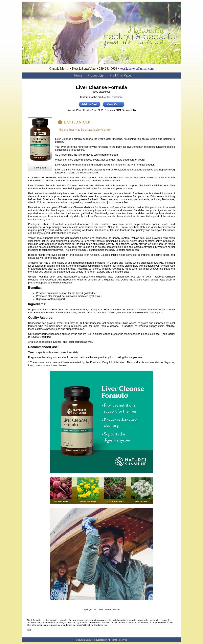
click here (117, 97)
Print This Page (120, 75)
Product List (96, 75)
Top (29, 630)
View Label (40, 168)
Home (78, 75)
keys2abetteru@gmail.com (137, 68)
